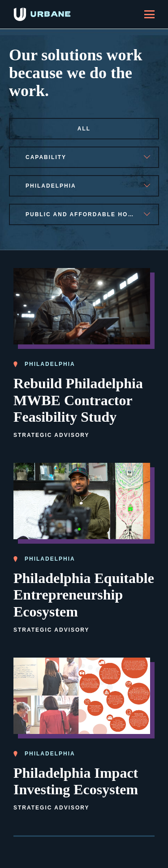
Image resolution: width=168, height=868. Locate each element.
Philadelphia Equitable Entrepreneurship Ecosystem (84, 595)
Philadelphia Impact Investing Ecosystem (76, 781)
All (84, 129)
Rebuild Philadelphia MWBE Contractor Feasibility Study (78, 400)
